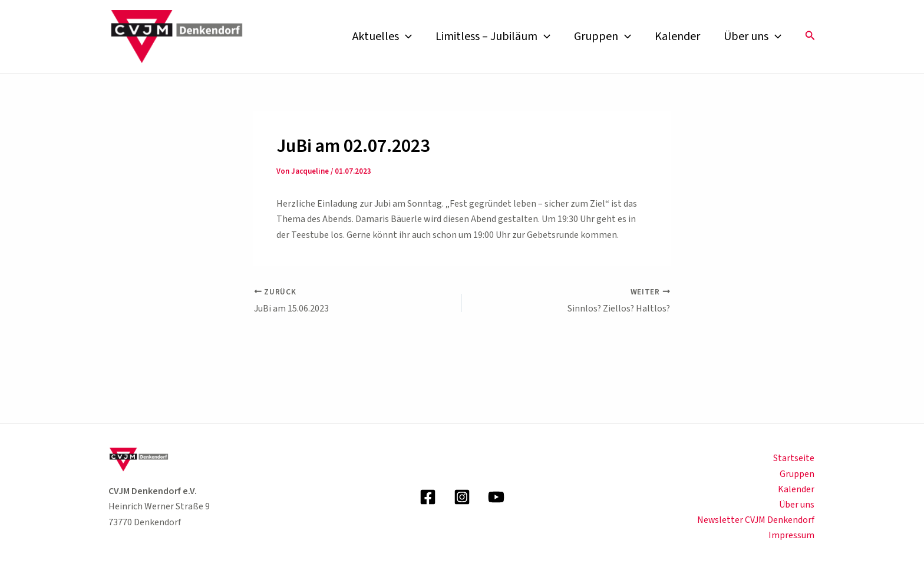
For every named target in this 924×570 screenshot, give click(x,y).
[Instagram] (462, 497)
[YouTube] (496, 497)
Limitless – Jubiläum (493, 37)
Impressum (793, 536)
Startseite (795, 458)
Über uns (753, 37)
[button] (810, 37)
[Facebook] (428, 497)
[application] (405, 37)
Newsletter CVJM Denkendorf (757, 520)
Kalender (677, 37)
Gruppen (603, 37)
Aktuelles (382, 37)
